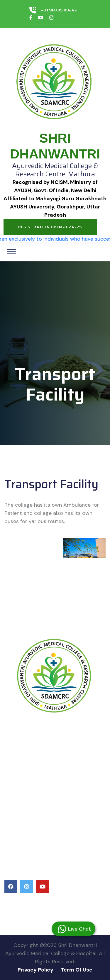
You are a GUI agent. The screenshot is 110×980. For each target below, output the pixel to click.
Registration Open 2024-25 (50, 227)
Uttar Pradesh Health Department (48, 793)
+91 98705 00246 (59, 10)
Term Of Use (77, 970)
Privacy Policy (35, 970)
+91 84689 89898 (30, 911)
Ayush (12, 764)
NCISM (13, 753)
